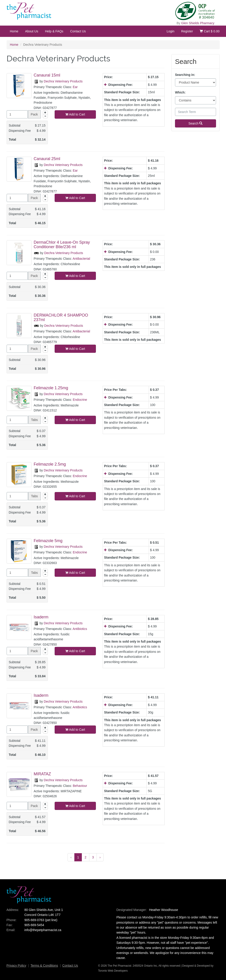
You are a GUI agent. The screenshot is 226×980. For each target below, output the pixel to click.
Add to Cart (75, 114)
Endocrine (80, 400)
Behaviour (80, 786)
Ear (75, 87)
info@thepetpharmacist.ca (43, 930)
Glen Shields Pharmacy (198, 23)
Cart (210, 31)
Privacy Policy (16, 966)
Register (187, 31)
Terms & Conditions (44, 966)
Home (14, 31)
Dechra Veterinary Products (63, 81)
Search (195, 123)
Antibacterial (81, 259)
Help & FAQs (54, 31)
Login (170, 31)
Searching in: (185, 75)
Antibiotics (80, 629)
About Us (32, 31)
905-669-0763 (34, 920)
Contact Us (78, 31)
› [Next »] (100, 857)
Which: (180, 92)
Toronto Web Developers (113, 971)
